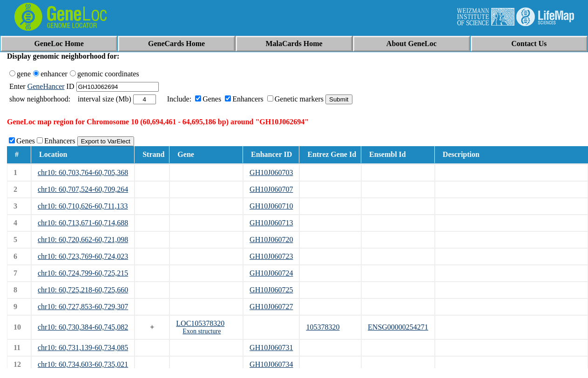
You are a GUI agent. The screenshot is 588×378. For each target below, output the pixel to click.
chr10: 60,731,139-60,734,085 (83, 348)
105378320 (323, 327)
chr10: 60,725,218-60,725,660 (83, 290)
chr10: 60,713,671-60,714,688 (83, 223)
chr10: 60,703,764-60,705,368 (83, 172)
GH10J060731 (271, 348)
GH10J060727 (271, 307)
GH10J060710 (271, 206)
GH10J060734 (271, 364)
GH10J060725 (271, 290)
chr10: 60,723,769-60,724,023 (83, 256)
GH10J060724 (271, 273)
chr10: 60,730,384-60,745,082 (83, 327)
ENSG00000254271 (398, 327)
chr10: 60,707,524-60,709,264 (83, 189)
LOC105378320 (200, 323)
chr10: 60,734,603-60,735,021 (83, 364)
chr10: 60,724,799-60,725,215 (83, 273)
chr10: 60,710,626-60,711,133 (83, 206)
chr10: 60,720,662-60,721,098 (83, 240)
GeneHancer (46, 86)
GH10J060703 (271, 172)
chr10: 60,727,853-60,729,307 (83, 307)
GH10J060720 (271, 240)
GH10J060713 (271, 223)
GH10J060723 (271, 256)
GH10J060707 (271, 189)
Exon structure (202, 331)
